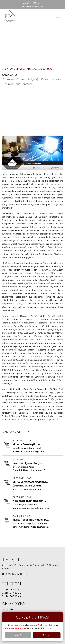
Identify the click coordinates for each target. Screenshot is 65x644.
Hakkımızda (7, 609)
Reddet (47, 635)
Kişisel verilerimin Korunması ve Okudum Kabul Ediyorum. (32, 627)
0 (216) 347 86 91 (11, 593)
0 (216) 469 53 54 (31, 3)
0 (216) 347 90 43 (11, 596)
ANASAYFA (9, 75)
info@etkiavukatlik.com (32, 6)
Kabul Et (18, 635)
